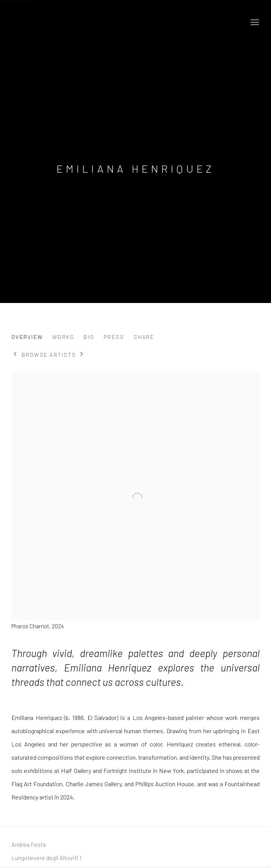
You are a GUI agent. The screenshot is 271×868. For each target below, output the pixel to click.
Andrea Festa (79, 23)
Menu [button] (254, 23)
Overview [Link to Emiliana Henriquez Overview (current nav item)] (27, 337)
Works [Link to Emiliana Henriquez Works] (63, 337)
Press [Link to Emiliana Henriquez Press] (114, 337)
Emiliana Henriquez (135, 169)
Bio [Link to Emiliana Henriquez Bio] (89, 337)
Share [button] (144, 337)
